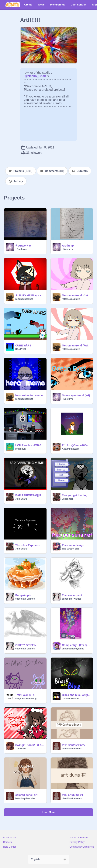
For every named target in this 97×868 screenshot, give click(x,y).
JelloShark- (21, 499)
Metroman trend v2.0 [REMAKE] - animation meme (76, 295)
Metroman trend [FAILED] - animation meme (76, 345)
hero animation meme (29, 395)
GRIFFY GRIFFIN (26, 645)
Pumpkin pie (23, 595)
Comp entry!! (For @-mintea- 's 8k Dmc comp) (76, 645)
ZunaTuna (21, 749)
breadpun (21, 449)
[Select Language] (49, 859)
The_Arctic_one (71, 549)
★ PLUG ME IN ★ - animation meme (30, 295)
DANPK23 (21, 349)
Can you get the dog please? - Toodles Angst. (76, 495)
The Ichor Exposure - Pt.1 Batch (30, 545)
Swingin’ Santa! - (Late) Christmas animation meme (30, 745)
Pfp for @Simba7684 (75, 445)
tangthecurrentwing (26, 699)
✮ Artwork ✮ (23, 246)
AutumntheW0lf (70, 449)
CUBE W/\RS (23, 345)
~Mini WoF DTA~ (26, 695)
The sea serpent (72, 595)
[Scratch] (13, 5)
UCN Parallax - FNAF (28, 445)
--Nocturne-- (22, 249)
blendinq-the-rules (72, 749)
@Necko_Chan (35, 76)
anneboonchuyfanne (73, 649)
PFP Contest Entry (74, 745)
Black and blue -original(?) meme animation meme (76, 695)
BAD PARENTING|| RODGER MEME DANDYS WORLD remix (30, 495)
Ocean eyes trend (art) (76, 395)
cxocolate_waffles (25, 599)
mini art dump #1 (73, 795)
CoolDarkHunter (71, 699)
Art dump (68, 246)
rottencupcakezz (24, 299)
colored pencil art (26, 795)
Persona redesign (73, 545)
